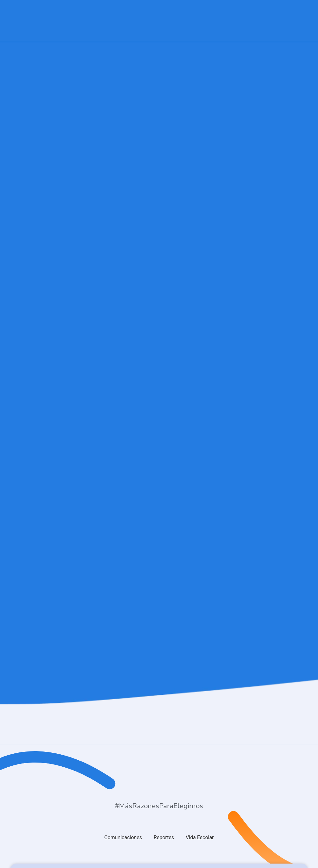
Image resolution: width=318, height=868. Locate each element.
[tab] (123, 838)
